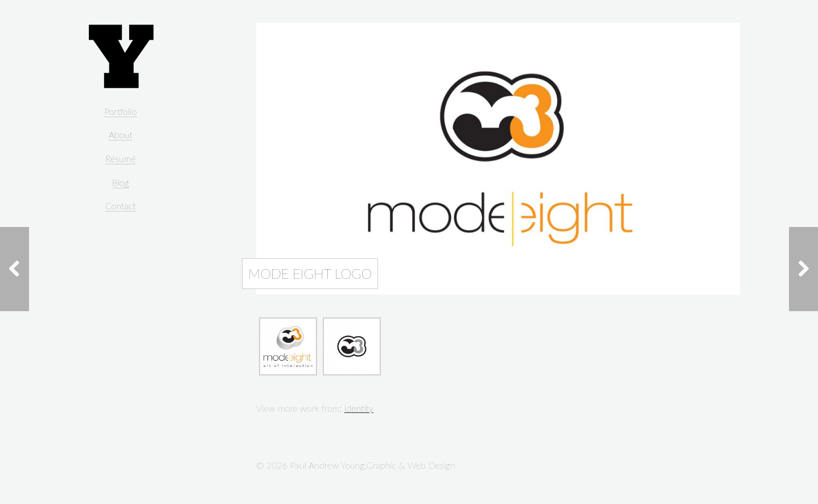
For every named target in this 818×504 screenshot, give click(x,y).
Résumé (120, 158)
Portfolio (120, 111)
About (121, 135)
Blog (121, 182)
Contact (121, 206)
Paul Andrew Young (121, 57)
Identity (359, 408)
